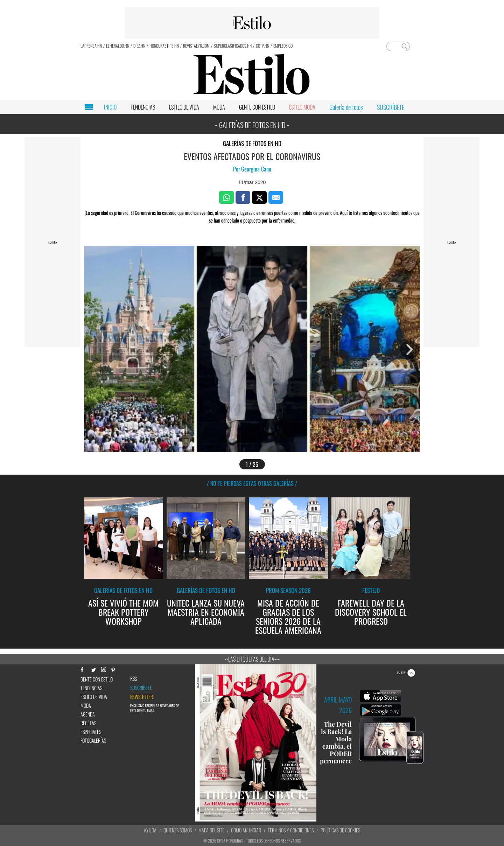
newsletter (142, 697)
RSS (134, 679)
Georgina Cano (256, 169)
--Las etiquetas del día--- (252, 659)
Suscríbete (141, 688)
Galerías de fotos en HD (252, 143)
